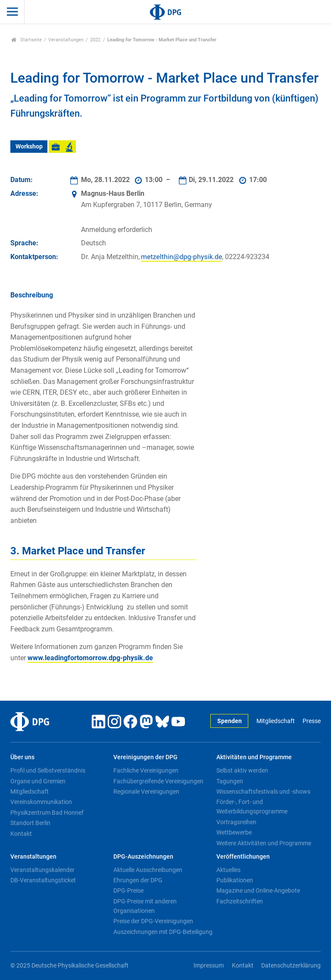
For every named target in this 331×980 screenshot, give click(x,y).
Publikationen (235, 880)
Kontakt (21, 834)
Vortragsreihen (236, 822)
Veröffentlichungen (243, 857)
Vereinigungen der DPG (145, 757)
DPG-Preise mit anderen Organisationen (145, 906)
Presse (312, 721)
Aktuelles (228, 870)
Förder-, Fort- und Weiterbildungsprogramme (252, 807)
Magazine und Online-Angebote (258, 890)
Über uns (22, 757)
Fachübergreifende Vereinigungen (158, 781)
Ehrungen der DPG (138, 880)
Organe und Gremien (38, 781)
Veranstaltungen (66, 40)
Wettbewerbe (234, 832)
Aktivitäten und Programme (254, 757)
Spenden (230, 721)
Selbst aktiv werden (242, 770)
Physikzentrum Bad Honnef (47, 813)
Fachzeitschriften (240, 901)
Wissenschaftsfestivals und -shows (263, 791)
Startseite (27, 40)
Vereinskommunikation (41, 802)
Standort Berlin (30, 823)
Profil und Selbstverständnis (48, 770)
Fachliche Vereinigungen (146, 770)
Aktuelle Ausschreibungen (148, 870)
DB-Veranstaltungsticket (43, 880)
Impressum (209, 966)
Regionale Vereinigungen (146, 791)
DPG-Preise (128, 890)
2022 (95, 40)
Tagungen (230, 781)
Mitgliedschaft (276, 721)
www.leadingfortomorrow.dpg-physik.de (90, 658)
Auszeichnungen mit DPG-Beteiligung (163, 932)
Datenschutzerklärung (291, 966)
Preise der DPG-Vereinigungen (153, 921)
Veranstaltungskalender (42, 870)
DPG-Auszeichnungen (143, 857)
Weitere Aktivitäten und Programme (264, 843)
